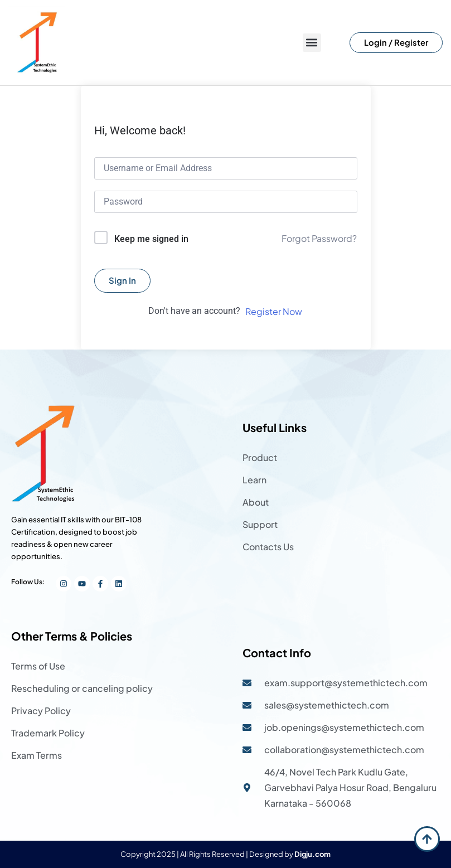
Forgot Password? (319, 238)
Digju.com (312, 854)
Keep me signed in (151, 239)
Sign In (122, 280)
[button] (312, 43)
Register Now (274, 311)
